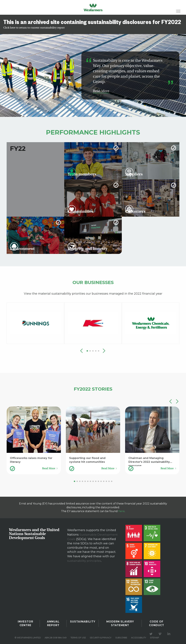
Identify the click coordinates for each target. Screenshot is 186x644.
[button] (104, 351)
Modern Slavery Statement (120, 622)
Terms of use (78, 636)
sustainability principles (85, 560)
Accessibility (139, 636)
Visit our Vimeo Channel (160, 632)
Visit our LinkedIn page (169, 632)
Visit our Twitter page (151, 632)
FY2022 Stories (93, 388)
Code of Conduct (156, 622)
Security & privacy (101, 636)
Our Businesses (93, 282)
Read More (101, 91)
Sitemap (155, 636)
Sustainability (83, 621)
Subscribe (121, 636)
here (121, 511)
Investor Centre (26, 622)
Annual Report (54, 622)
